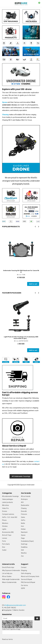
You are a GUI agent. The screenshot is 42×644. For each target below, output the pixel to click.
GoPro (23, 520)
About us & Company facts (30, 576)
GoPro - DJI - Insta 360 (10, 517)
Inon (22, 526)
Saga (23, 538)
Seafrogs (24, 544)
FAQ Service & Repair (28, 582)
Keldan (23, 529)
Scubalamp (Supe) (27, 541)
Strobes (5, 526)
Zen (22, 556)
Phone (4, 520)
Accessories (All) (8, 532)
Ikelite (23, 523)
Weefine (24, 553)
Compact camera (8, 514)
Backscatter (25, 505)
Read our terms (7, 639)
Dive (4, 547)
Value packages (8, 499)
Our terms (24, 585)
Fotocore (24, 514)
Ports (4, 541)
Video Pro (5, 508)
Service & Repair (27, 579)
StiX (22, 550)
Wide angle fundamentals (11, 579)
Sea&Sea (24, 547)
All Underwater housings (21, 476)
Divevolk (24, 511)
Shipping (24, 570)
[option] (21, 258)
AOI (22, 502)
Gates (23, 517)
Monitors (5, 523)
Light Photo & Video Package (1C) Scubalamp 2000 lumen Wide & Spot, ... (21, 338)
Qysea (23, 535)
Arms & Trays (7, 535)
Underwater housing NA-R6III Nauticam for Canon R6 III (21, 271)
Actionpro (24, 499)
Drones (5, 511)
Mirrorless (6, 505)
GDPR (23, 588)
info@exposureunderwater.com (15, 605)
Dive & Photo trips (8, 567)
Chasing (24, 508)
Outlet (4, 550)
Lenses (5, 538)
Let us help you (7, 573)
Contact (24, 567)
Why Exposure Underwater (11, 570)
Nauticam (24, 532)
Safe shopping (26, 573)
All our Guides (7, 576)
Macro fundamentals (9, 582)
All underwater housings (10, 496)
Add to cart (33, 284)
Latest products (7, 502)
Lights (4, 529)
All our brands (26, 496)
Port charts (6, 544)
